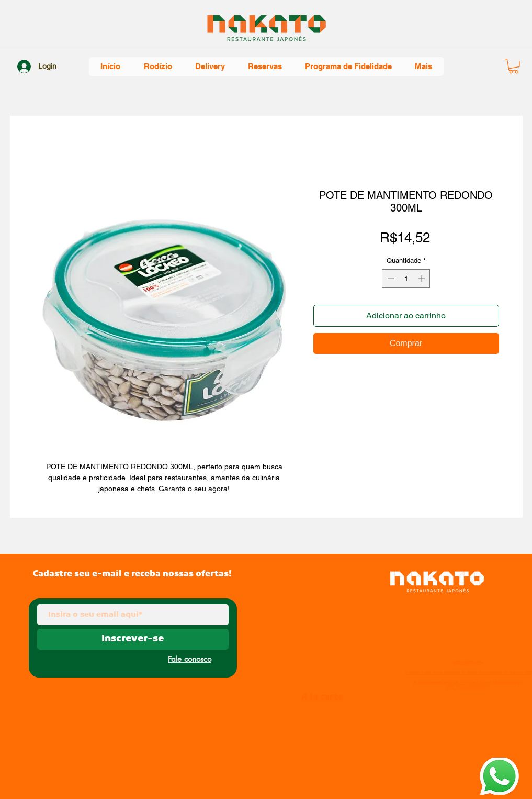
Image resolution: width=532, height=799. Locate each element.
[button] (514, 66)
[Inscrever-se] (133, 639)
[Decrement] (390, 279)
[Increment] (423, 279)
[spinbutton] (406, 279)
